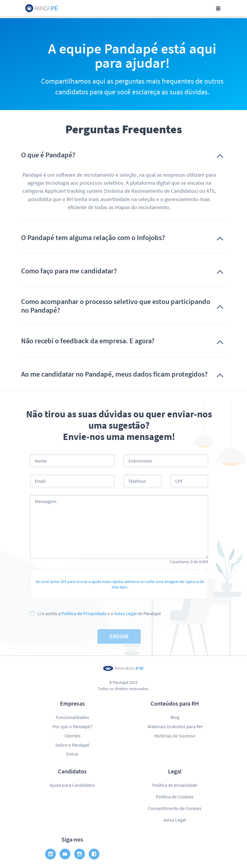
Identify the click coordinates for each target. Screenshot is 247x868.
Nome (41, 461)
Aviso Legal (125, 613)
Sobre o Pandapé (72, 745)
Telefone (137, 481)
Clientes (72, 736)
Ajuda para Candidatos (72, 785)
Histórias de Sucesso (175, 736)
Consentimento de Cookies (175, 808)
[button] (123, 155)
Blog (175, 717)
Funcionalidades (72, 717)
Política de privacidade (175, 785)
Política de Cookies (175, 797)
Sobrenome (140, 461)
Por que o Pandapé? (72, 726)
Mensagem (46, 501)
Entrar (72, 754)
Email (40, 481)
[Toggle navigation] (218, 8)
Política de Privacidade (84, 613)
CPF (179, 481)
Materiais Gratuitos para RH (175, 726)
